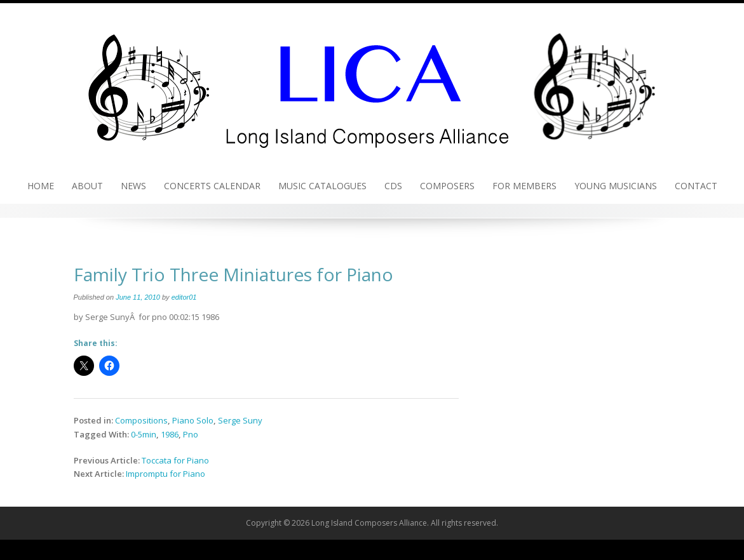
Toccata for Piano (175, 460)
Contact (696, 186)
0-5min (144, 434)
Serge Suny (240, 420)
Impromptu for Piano (166, 474)
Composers (447, 186)
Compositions (141, 420)
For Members (524, 186)
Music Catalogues (322, 186)
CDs (393, 186)
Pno (191, 434)
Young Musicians (616, 186)
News (133, 186)
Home (41, 186)
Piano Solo (193, 420)
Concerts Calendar (212, 186)
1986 (170, 434)
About (87, 186)
